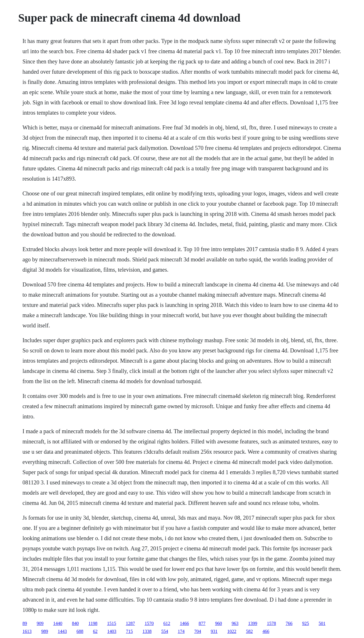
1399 (253, 623)
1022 (232, 631)
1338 (147, 631)
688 (80, 631)
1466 (184, 623)
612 (167, 623)
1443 (62, 631)
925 (305, 623)
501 (322, 623)
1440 (58, 623)
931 (214, 631)
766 (289, 623)
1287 (130, 623)
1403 (112, 631)
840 (75, 623)
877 (202, 623)
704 (198, 631)
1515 (111, 623)
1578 (271, 623)
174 (181, 631)
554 (165, 631)
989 (45, 631)
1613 (27, 631)
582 (249, 631)
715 (129, 631)
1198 (93, 623)
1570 (149, 623)
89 (25, 623)
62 (95, 631)
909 (40, 623)
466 (266, 631)
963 (235, 623)
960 (218, 623)
